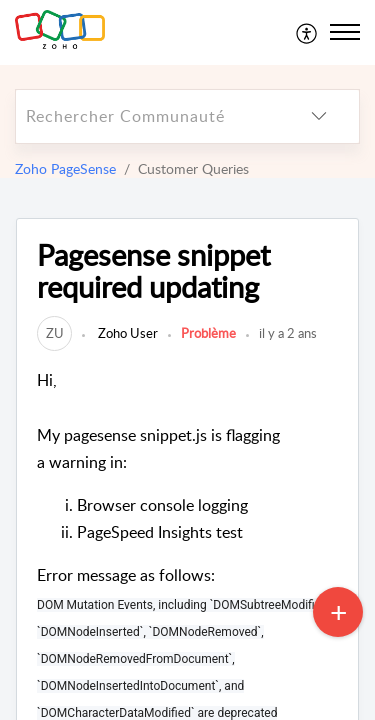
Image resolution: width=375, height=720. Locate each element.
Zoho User (126, 333)
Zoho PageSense (65, 168)
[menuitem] (307, 32)
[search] (147, 116)
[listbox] (319, 116)
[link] (54, 333)
